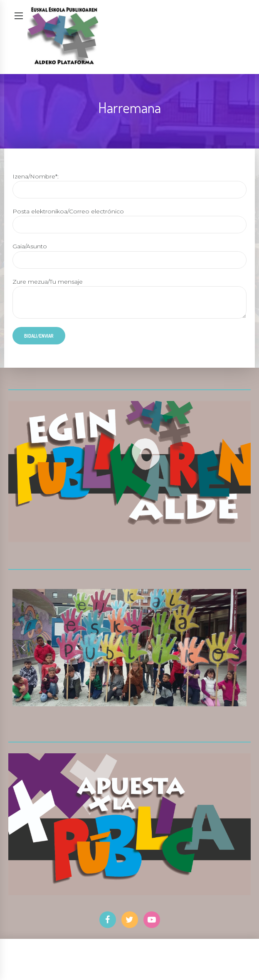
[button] (23, 648)
